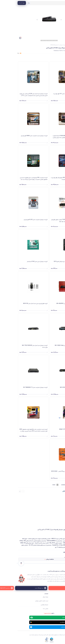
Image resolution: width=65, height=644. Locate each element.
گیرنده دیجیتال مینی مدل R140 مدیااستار (21, 262)
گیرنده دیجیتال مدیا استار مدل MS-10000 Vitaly (50, 345)
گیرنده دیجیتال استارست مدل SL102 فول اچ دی (19, 220)
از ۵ (2, 53)
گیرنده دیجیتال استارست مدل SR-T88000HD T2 (19, 387)
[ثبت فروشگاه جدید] (33, 588)
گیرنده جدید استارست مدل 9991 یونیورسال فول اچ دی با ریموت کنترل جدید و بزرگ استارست (48, 179)
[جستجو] (12, 3)
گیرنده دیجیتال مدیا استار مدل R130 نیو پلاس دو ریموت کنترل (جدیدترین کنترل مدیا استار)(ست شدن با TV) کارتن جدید (17, 95)
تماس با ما (29, 609)
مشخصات (49, 485)
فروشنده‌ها (59, 485)
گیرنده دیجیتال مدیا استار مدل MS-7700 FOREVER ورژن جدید (18, 346)
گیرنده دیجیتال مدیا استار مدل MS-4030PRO (51, 304)
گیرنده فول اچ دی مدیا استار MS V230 (53, 387)
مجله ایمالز (29, 597)
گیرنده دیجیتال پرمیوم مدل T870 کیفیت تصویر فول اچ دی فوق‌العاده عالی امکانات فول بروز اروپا (49, 221)
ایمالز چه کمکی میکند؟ (59, 597)
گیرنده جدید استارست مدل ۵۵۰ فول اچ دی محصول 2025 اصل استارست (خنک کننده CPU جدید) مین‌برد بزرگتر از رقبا (17, 430)
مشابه (39, 485)
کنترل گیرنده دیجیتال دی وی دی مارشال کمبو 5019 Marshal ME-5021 (50, 262)
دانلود (32, 613)
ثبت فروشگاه (61, 605)
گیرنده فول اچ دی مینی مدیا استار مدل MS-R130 (19, 304)
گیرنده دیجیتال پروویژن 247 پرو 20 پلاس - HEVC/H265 (48, 471)
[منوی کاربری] (5, 3)
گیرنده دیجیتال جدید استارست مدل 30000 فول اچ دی (18, 136)
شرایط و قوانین (28, 605)
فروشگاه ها (61, 601)
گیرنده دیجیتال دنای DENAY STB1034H (52, 429)
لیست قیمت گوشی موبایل (25, 601)
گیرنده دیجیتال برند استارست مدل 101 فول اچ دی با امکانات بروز (50, 95)
